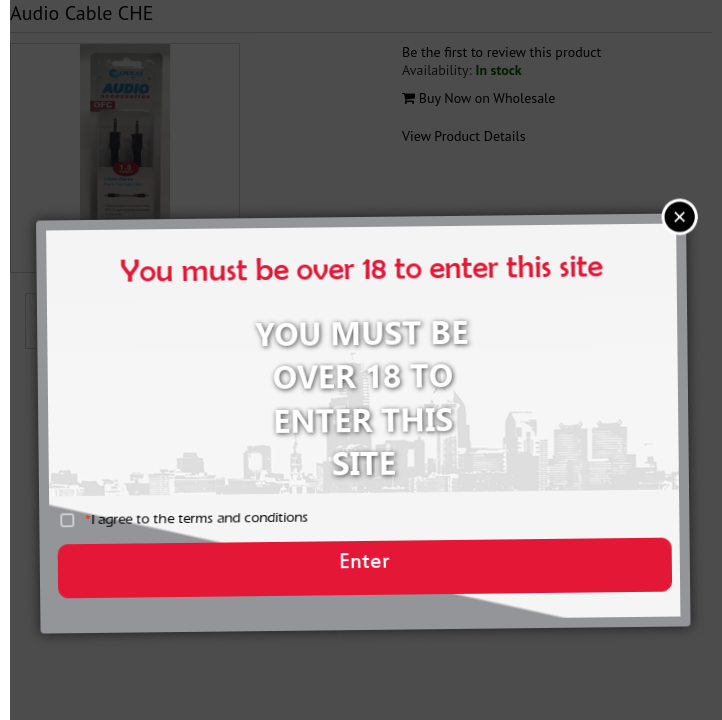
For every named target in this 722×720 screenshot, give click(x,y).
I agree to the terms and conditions (214, 527)
